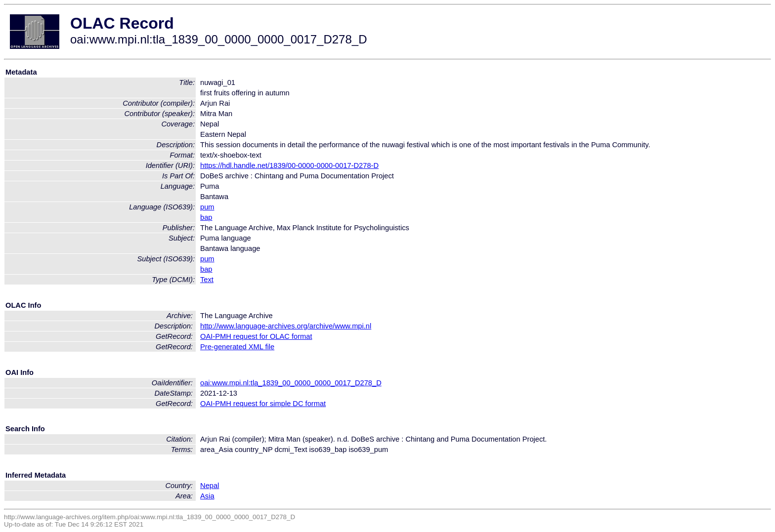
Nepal (210, 486)
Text (207, 280)
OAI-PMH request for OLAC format (256, 336)
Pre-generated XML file (237, 347)
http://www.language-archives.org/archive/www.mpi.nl (286, 326)
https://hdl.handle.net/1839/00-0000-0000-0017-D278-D (289, 165)
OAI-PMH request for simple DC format (263, 404)
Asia (207, 496)
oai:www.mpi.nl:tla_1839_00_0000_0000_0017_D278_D (291, 383)
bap (206, 217)
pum (207, 207)
